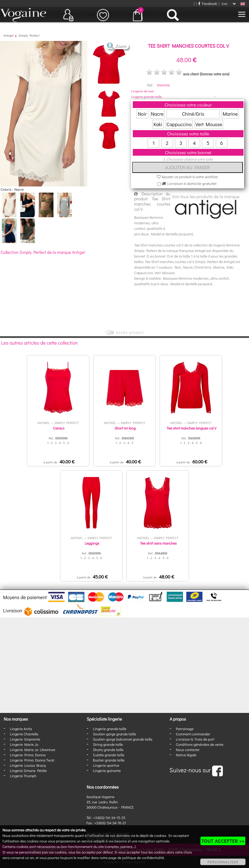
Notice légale (186, 755)
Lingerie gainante (107, 770)
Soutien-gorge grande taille (114, 734)
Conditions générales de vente (200, 744)
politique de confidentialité (143, 858)
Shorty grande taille (108, 750)
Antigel (8, 35)
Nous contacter (188, 750)
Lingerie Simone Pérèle (28, 770)
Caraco (59, 428)
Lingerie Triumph (23, 776)
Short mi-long (125, 428)
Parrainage (185, 729)
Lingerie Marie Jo (24, 744)
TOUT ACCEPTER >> (223, 841)
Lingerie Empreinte (25, 739)
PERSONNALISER (223, 862)
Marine (230, 114)
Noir (142, 114)
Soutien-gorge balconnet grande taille (123, 739)
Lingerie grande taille (146, 96)
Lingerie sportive (106, 765)
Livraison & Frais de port (195, 739)
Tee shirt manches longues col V (192, 428)
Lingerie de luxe (142, 91)
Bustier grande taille (109, 760)
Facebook (208, 3)
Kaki (158, 124)
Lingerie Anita (21, 729)
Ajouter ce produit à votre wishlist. (188, 176)
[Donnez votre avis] (215, 74)
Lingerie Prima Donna (28, 755)
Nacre (157, 114)
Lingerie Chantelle (24, 734)
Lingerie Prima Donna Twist (32, 760)
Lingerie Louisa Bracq (28, 765)
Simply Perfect (29, 35)
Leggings (92, 543)
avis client (191, 74)
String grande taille (108, 744)
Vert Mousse (209, 124)
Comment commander (193, 734)
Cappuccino (179, 124)
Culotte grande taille (109, 755)
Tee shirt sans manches (158, 543)
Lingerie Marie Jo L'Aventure (32, 750)
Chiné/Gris (193, 114)
